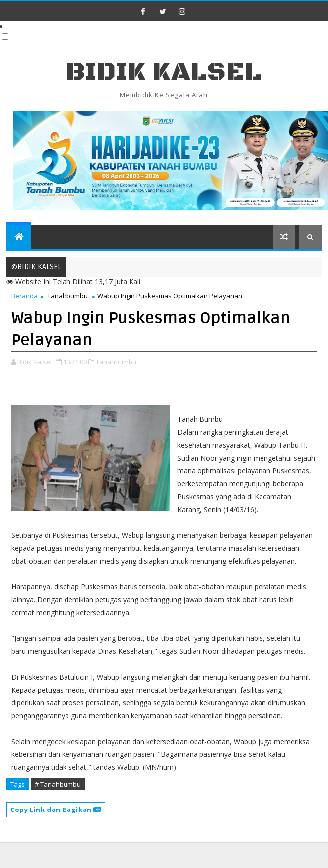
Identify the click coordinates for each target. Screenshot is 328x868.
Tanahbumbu (67, 296)
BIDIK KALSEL (164, 72)
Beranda (25, 296)
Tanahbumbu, (117, 362)
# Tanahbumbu (58, 784)
